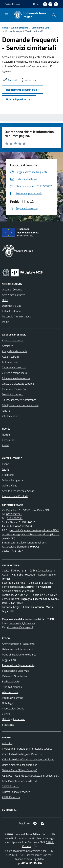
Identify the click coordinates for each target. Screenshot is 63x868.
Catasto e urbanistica (14, 367)
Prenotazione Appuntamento (18, 665)
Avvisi (5, 445)
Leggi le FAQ (9, 660)
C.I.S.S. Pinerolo (10, 786)
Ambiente (7, 346)
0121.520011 (15, 518)
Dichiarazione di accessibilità (18, 649)
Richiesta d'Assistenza (14, 676)
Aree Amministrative (14, 295)
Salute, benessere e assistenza (19, 400)
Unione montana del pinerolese (19, 765)
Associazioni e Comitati (15, 496)
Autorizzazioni (10, 362)
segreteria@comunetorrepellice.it (28, 542)
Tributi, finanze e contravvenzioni (20, 405)
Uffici (5, 300)
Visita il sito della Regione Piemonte (22, 754)
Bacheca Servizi (11, 681)
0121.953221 (14, 514)
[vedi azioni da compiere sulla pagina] (28, 80)
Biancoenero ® (34, 855)
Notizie (6, 435)
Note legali (8, 703)
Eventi (6, 464)
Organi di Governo (12, 289)
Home (5, 28)
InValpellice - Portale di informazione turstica (27, 749)
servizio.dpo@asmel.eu (22, 623)
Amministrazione (20, 28)
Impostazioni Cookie (13, 708)
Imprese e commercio (14, 389)
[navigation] (7, 15)
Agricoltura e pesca (13, 340)
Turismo (6, 411)
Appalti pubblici (10, 357)
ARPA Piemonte (11, 797)
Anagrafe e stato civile (15, 351)
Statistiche (8, 725)
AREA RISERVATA (30, 863)
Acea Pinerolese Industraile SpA (20, 781)
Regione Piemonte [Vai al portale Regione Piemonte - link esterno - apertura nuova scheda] (13, 4)
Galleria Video (10, 485)
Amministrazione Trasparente (18, 644)
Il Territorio (8, 475)
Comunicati (8, 440)
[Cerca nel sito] (54, 15)
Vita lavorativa (10, 416)
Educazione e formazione (16, 378)
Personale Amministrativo (16, 316)
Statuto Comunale (12, 687)
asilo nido (7, 743)
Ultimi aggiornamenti (14, 719)
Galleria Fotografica (13, 480)
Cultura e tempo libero (14, 373)
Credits (6, 714)
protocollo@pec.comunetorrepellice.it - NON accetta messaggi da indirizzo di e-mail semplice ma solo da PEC (31, 534)
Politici (6, 322)
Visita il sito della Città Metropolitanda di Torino (28, 759)
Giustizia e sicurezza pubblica (18, 384)
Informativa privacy (13, 698)
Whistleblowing (11, 692)
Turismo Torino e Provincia (16, 792)
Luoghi (6, 469)
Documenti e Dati (40, 28)
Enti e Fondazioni (12, 311)
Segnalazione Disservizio (16, 671)
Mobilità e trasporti (13, 394)
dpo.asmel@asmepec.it (20, 627)
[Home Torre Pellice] (30, 15)
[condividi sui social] (10, 80)
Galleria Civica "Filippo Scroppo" (19, 770)
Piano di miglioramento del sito (19, 654)
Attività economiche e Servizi (18, 491)
